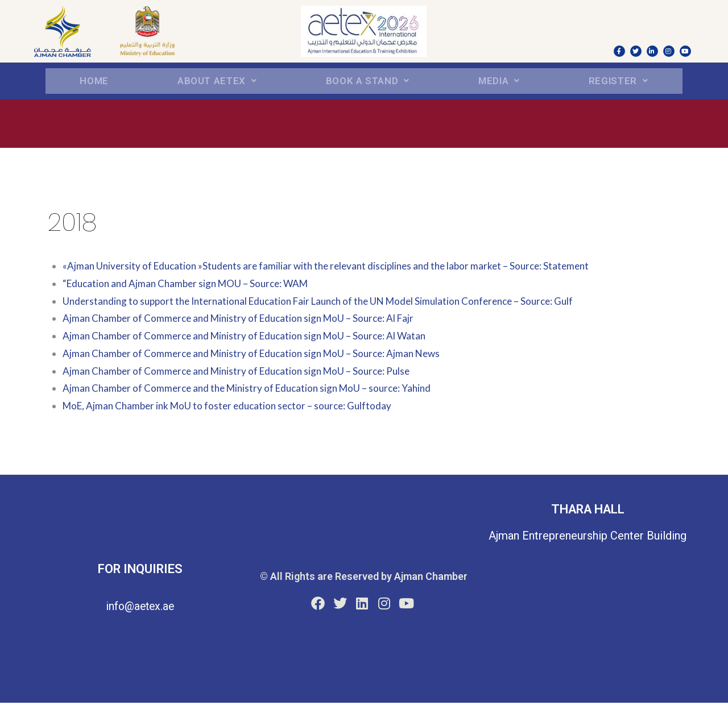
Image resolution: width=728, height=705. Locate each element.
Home (94, 82)
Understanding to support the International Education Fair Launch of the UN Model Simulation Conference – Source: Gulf (330, 303)
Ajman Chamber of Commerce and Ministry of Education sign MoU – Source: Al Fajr (245, 320)
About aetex (216, 82)
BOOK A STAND (369, 82)
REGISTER (619, 82)
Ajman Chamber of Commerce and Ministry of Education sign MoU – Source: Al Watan (251, 338)
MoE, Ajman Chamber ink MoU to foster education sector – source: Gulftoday (233, 408)
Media (501, 82)
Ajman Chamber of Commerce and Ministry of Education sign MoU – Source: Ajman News (258, 355)
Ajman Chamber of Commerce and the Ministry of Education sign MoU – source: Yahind (254, 390)
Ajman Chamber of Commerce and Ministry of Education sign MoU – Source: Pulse (243, 373)
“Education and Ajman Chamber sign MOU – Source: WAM (191, 285)
